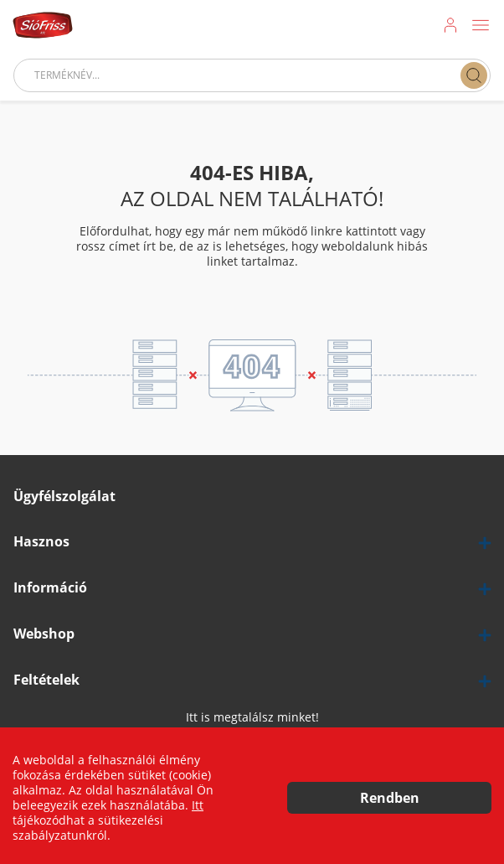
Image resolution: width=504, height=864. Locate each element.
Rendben (390, 798)
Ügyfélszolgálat (64, 497)
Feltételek (46, 680)
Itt (198, 805)
